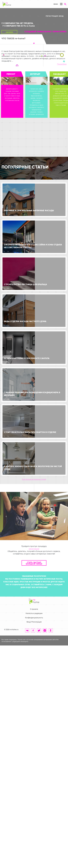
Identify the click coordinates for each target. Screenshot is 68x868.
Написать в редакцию (34, 613)
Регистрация (52, 16)
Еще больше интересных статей (34, 479)
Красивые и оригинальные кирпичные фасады (29, 210)
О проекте (34, 609)
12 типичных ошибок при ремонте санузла (27, 358)
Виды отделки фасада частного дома (25, 321)
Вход (61, 16)
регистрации (34, 549)
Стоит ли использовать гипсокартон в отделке (30, 432)
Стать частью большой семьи (34, 563)
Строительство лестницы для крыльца (25, 284)
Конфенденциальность (34, 618)
